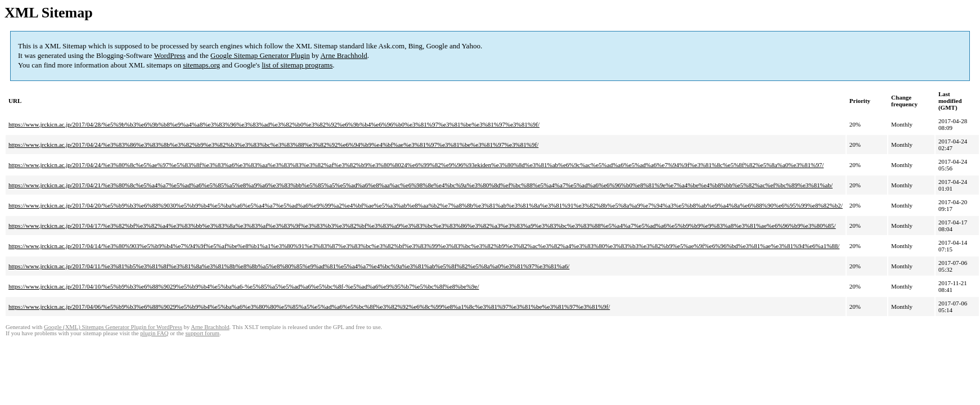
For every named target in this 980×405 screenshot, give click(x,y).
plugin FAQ (154, 333)
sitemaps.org (201, 65)
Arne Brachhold (343, 55)
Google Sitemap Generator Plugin (260, 55)
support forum (202, 333)
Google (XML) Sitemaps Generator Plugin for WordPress (113, 327)
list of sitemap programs (297, 65)
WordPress (170, 55)
